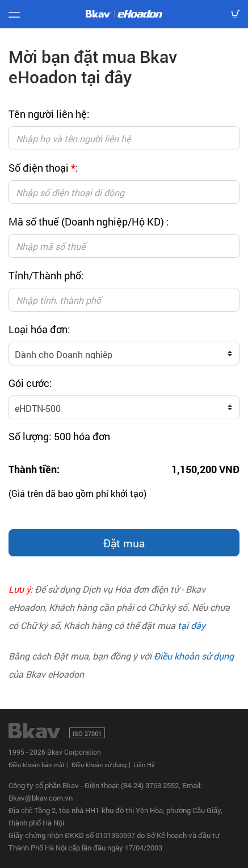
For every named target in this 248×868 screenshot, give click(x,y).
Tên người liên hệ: (49, 114)
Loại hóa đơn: (39, 329)
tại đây (192, 625)
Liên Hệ (144, 765)
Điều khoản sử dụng (194, 656)
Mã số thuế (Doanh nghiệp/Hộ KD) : (89, 222)
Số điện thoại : (43, 168)
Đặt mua (124, 543)
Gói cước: (30, 383)
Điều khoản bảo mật (37, 765)
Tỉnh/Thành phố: (46, 275)
